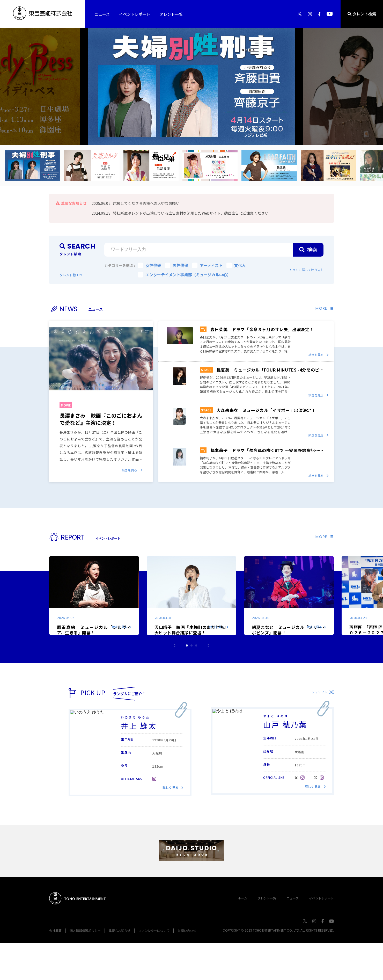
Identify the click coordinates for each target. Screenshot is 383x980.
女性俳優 (149, 265)
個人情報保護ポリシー (85, 967)
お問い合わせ (187, 967)
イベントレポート (321, 935)
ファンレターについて (154, 967)
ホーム (242, 935)
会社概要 (55, 967)
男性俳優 (176, 265)
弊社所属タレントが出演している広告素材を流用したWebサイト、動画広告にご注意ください (191, 213)
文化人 (236, 265)
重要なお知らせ (120, 967)
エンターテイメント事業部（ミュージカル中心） (184, 275)
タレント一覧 (267, 935)
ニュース (293, 935)
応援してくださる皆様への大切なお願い (146, 203)
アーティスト (207, 265)
